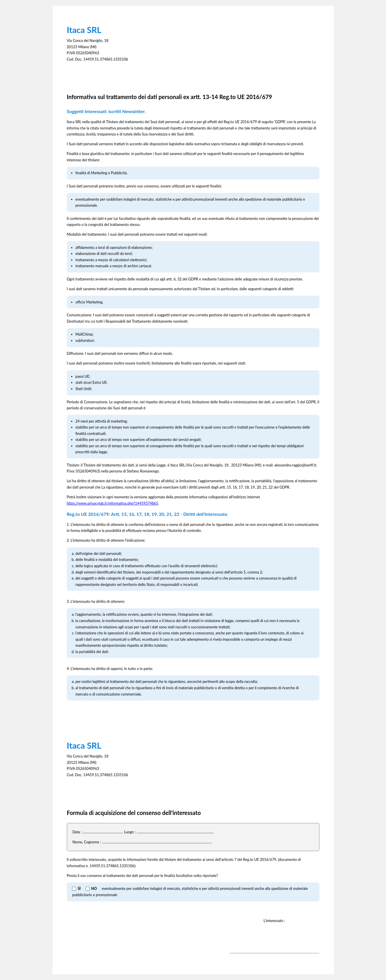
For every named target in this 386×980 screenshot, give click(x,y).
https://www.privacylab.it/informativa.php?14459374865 (113, 503)
